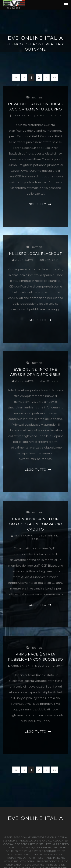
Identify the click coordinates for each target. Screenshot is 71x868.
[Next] (46, 78)
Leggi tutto (36, 204)
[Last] (55, 78)
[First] (16, 78)
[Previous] (24, 78)
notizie (37, 98)
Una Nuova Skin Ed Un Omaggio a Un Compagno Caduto (36, 524)
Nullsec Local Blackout (35, 254)
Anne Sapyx (22, 116)
